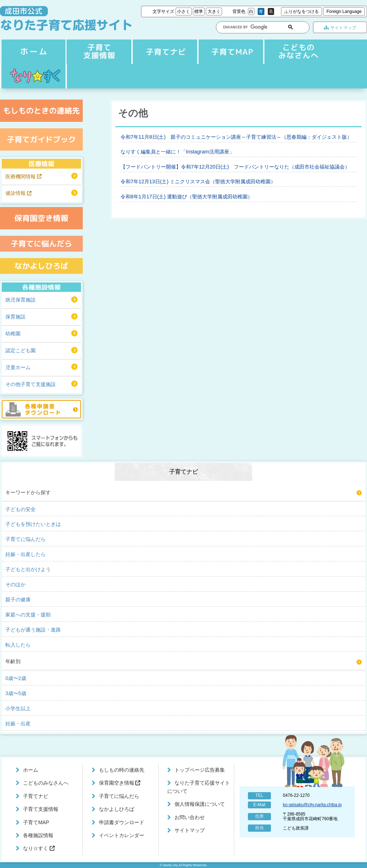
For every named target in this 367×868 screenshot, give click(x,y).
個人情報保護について (200, 804)
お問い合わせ (190, 817)
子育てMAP (229, 52)
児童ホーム (18, 367)
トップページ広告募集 (200, 770)
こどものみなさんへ (295, 52)
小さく (183, 12)
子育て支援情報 (164, 52)
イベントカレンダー (122, 835)
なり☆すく (33, 76)
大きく (214, 12)
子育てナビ (98, 52)
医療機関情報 (23, 176)
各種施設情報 (38, 835)
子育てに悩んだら (119, 796)
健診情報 (18, 193)
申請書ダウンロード (122, 822)
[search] (248, 27)
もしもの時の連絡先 (122, 770)
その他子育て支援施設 (31, 384)
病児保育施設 (21, 300)
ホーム (33, 52)
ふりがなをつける (302, 12)
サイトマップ (340, 28)
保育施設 (15, 317)
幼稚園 (13, 334)
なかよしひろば (117, 809)
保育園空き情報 (120, 783)
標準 (199, 12)
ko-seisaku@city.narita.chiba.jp (312, 805)
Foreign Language (344, 12)
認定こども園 (21, 350)
